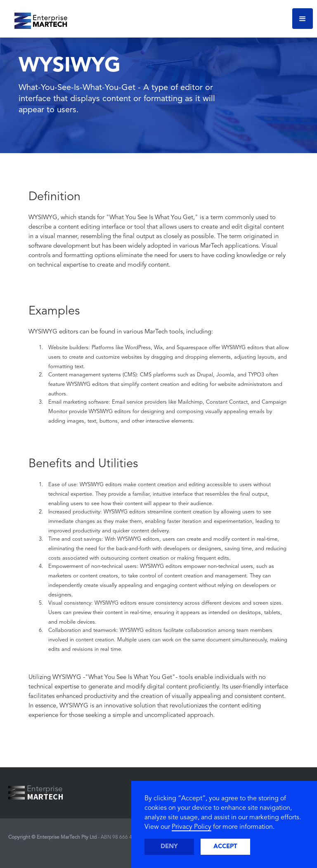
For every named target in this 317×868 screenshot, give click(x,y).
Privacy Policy (192, 827)
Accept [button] (225, 847)
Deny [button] (169, 847)
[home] (38, 19)
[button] (303, 19)
